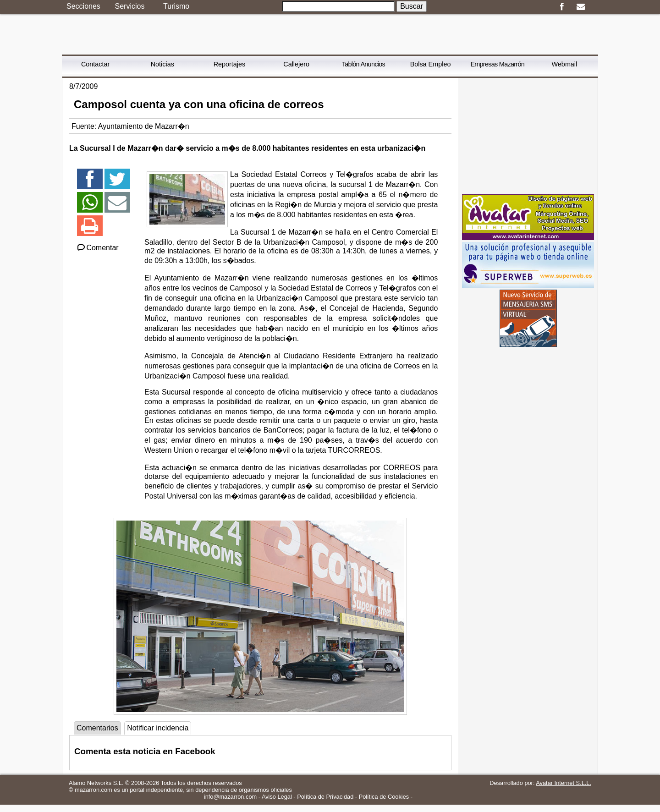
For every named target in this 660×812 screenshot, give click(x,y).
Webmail (565, 64)
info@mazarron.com (230, 797)
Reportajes (230, 64)
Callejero (296, 64)
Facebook (562, 7)
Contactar (95, 64)
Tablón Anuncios (363, 64)
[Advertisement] (528, 135)
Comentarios (97, 728)
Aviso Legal (277, 797)
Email (580, 7)
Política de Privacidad (325, 797)
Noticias (162, 64)
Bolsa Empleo (431, 64)
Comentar (97, 248)
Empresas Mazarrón (497, 64)
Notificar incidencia (158, 728)
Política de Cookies (384, 797)
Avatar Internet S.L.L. (564, 783)
